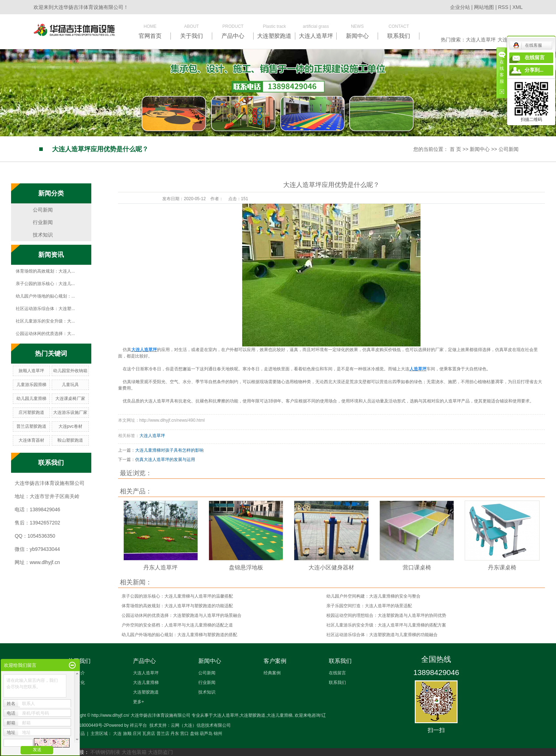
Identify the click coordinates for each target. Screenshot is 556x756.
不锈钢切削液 (105, 752)
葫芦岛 (206, 734)
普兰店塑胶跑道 (31, 426)
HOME (150, 31)
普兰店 (163, 734)
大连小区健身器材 (331, 567)
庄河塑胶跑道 (31, 412)
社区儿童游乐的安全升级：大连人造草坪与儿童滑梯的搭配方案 (386, 625)
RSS (503, 7)
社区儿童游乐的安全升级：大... (45, 321)
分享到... (534, 70)
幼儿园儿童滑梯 (31, 399)
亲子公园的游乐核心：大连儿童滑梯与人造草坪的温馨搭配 (177, 596)
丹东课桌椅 (502, 567)
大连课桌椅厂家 (70, 399)
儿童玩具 (70, 385)
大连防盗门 (160, 752)
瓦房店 (149, 734)
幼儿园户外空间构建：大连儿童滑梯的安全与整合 (373, 596)
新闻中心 (480, 149)
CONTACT (399, 31)
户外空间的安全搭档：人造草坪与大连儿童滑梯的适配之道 (177, 625)
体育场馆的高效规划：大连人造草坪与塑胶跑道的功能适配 (177, 606)
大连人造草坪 (481, 40)
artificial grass (316, 31)
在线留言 (337, 673)
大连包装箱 (134, 752)
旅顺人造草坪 (31, 371)
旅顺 (127, 734)
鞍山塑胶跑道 (70, 440)
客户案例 (275, 661)
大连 (117, 734)
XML (518, 7)
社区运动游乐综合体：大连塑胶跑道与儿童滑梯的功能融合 (382, 635)
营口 (184, 734)
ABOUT (192, 31)
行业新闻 (43, 222)
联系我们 (340, 661)
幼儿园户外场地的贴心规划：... (45, 296)
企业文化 (76, 683)
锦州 (218, 734)
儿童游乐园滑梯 (31, 385)
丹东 (175, 734)
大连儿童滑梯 (146, 683)
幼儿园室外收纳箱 (70, 371)
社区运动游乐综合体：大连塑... (45, 309)
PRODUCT (233, 31)
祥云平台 (138, 725)
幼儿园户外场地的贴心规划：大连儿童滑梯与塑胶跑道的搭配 (179, 635)
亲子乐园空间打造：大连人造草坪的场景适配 (369, 606)
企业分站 (460, 7)
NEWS (357, 31)
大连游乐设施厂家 (70, 412)
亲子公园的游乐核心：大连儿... (45, 284)
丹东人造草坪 (160, 567)
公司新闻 (509, 149)
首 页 (455, 149)
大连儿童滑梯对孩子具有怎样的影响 (169, 450)
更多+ (139, 702)
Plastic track (274, 31)
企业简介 (76, 673)
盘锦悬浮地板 (246, 567)
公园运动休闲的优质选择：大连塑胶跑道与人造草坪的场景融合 (182, 615)
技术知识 (43, 235)
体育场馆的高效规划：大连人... (45, 271)
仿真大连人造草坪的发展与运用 (165, 460)
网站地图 (485, 7)
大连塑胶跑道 (146, 692)
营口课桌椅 (417, 567)
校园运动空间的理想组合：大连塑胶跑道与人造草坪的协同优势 (386, 615)
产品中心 (144, 661)
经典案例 (272, 673)
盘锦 (194, 734)
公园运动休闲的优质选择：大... (45, 334)
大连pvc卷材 (70, 426)
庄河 (137, 734)
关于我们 (79, 661)
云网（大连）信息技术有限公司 (201, 725)
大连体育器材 (31, 440)
